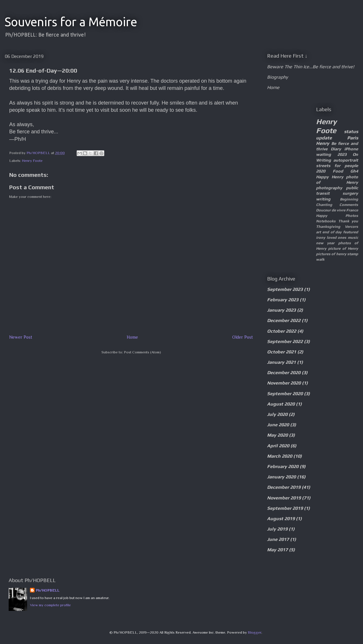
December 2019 (284, 487)
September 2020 (285, 394)
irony (321, 237)
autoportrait (346, 160)
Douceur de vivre (331, 210)
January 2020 (281, 477)
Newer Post (21, 337)
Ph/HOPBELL (48, 590)
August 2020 (281, 404)
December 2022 (284, 320)
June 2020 (278, 425)
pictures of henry (331, 254)
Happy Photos (337, 216)
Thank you (348, 221)
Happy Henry (330, 177)
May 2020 (277, 435)
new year (325, 243)
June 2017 (278, 539)
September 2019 (285, 508)
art (318, 232)
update (324, 138)
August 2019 (281, 519)
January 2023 (281, 310)
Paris (353, 138)
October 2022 (282, 331)
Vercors (351, 227)
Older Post (243, 337)
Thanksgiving (328, 227)
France (352, 210)
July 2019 (277, 529)
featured (351, 232)
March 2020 (280, 456)
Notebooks (326, 221)
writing (323, 199)
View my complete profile (50, 605)
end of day (332, 232)
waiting (324, 154)
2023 (342, 154)
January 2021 (281, 362)
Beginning (349, 199)
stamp (353, 254)
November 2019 (284, 498)
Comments (349, 205)
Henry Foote (32, 161)
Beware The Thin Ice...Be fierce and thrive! (311, 67)
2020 (321, 171)
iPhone (351, 149)
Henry (323, 143)
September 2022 (285, 341)
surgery (350, 193)
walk (320, 259)
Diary (336, 149)
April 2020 (278, 446)
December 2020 (284, 373)
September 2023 (285, 289)
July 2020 (277, 414)
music (353, 237)
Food (338, 171)
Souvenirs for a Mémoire (71, 22)
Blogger (255, 632)
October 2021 (282, 352)
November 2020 (284, 383)
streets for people (337, 166)
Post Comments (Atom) (142, 352)
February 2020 (283, 466)
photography (329, 188)
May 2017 (277, 550)
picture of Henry (343, 248)
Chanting (324, 205)
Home (132, 337)
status (351, 131)
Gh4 (354, 171)
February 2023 (283, 300)
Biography (277, 77)
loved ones (337, 237)
